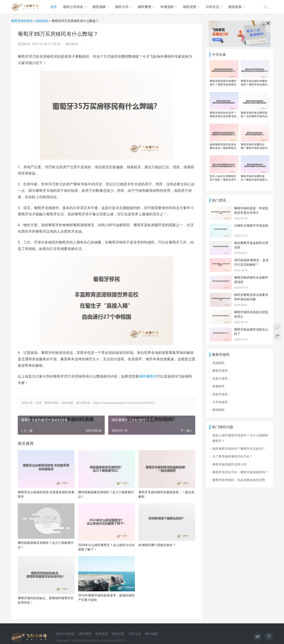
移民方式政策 (65, 634)
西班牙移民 (220, 394)
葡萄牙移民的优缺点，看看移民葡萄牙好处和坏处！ (46, 600)
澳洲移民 (219, 410)
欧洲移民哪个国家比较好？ (157, 545)
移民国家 (99, 7)
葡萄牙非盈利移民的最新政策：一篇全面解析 (166, 494)
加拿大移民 (220, 378)
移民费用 (144, 7)
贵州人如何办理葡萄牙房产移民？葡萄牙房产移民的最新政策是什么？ (223, 178)
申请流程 (167, 7)
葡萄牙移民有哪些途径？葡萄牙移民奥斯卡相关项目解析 (254, 178)
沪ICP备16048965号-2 (113, 641)
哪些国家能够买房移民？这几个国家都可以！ (106, 494)
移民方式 (122, 7)
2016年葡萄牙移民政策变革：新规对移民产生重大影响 (106, 598)
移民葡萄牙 (148, 376)
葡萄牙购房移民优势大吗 (229, 464)
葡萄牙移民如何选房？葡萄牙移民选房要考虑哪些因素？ (223, 115)
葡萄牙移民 (220, 371)
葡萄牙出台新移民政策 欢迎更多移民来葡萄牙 (46, 494)
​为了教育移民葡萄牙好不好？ (233, 456)
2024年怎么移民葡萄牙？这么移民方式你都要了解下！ (106, 547)
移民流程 (102, 634)
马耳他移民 (220, 402)
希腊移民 (219, 386)
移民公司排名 (73, 7)
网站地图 (151, 634)
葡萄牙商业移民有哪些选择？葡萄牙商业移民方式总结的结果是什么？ (254, 83)
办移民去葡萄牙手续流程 (251, 226)
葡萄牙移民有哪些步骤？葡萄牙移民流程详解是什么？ (254, 146)
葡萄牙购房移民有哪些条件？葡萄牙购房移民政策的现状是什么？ (223, 83)
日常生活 (212, 7)
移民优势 (190, 7)
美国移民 (219, 363)
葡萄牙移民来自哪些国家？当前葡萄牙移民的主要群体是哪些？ (254, 115)
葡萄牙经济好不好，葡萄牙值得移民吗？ (240, 472)
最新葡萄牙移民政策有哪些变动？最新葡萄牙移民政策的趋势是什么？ (223, 146)
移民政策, (72, 44)
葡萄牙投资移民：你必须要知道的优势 (239, 480)
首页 (54, 7)
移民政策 (235, 7)
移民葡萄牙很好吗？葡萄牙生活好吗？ (239, 449)
